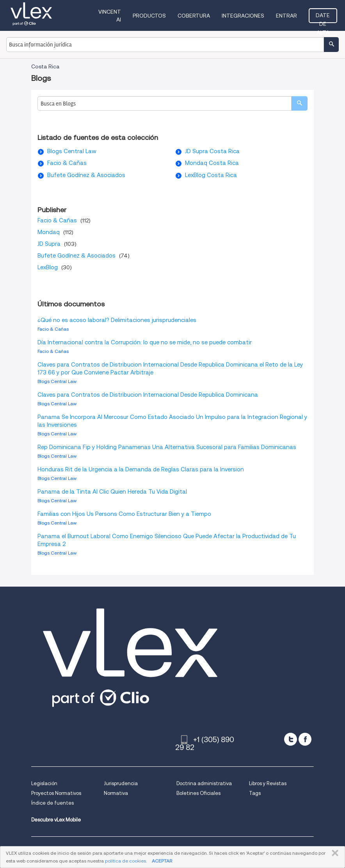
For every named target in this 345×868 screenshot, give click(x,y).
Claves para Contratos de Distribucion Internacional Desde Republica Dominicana (148, 395)
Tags (255, 793)
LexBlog (48, 267)
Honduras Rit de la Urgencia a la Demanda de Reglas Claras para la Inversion (141, 469)
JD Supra (49, 244)
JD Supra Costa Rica (212, 151)
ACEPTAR (162, 861)
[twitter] (291, 739)
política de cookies (125, 861)
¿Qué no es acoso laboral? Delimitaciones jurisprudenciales (117, 320)
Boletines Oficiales (198, 793)
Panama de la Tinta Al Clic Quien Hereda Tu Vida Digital (112, 492)
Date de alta (323, 18)
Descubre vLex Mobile (56, 820)
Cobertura (194, 16)
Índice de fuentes (52, 803)
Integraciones (243, 16)
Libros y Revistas (268, 783)
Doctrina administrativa (204, 783)
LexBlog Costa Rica (211, 175)
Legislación (44, 783)
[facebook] (305, 739)
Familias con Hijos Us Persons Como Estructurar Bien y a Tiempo (124, 514)
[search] (299, 103)
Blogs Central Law (72, 151)
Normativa (116, 793)
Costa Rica (45, 66)
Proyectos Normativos (56, 793)
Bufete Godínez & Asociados (86, 175)
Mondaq (49, 232)
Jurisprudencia (121, 783)
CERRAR (333, 853)
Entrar (286, 16)
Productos (149, 16)
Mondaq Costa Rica (212, 163)
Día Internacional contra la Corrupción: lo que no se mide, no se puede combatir (145, 342)
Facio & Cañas (67, 163)
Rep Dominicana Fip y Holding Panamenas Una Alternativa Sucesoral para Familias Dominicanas (167, 447)
